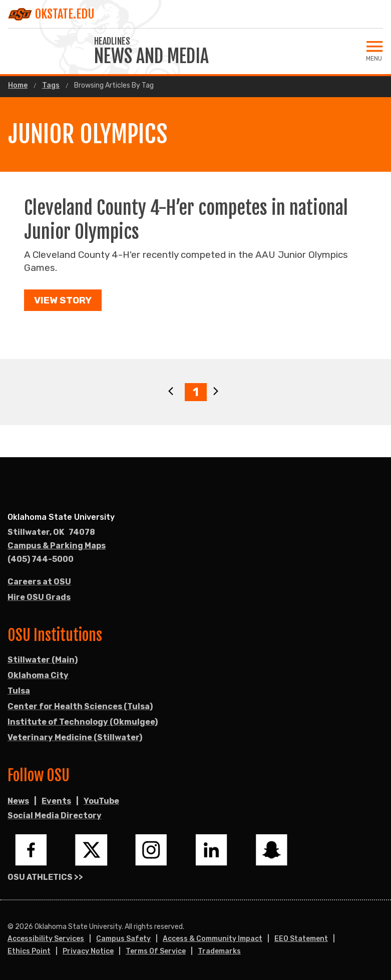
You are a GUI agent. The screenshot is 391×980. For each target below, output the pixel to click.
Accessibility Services (46, 939)
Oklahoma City (38, 675)
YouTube (101, 801)
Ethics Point (29, 951)
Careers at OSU (39, 582)
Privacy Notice (88, 951)
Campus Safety (123, 939)
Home (18, 86)
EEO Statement (301, 939)
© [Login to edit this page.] (11, 927)
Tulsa (19, 691)
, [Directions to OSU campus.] (51, 532)
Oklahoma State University (61, 517)
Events (56, 801)
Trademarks (219, 951)
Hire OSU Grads (39, 597)
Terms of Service (156, 951)
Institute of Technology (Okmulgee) (83, 722)
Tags (51, 86)
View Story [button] (63, 300)
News (18, 801)
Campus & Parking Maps (57, 546)
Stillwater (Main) (43, 660)
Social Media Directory (55, 815)
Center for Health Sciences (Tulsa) (80, 706)
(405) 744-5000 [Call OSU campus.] (41, 559)
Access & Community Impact (213, 939)
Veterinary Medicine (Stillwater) (75, 737)
